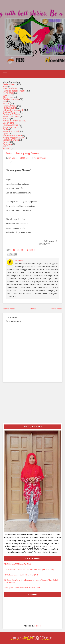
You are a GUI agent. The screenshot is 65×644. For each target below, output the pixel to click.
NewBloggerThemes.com (21, 639)
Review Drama (10, 112)
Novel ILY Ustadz (11, 131)
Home (33, 309)
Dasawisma (8, 123)
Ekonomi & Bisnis (11, 114)
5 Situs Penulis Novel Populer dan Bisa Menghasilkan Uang (29, 569)
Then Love (8, 97)
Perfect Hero (9, 84)
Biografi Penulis (11, 140)
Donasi (6, 142)
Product (7, 148)
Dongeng (7, 144)
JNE (4, 146)
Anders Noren (28, 638)
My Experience (10, 89)
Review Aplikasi (11, 125)
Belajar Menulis (11, 99)
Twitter (31, 250)
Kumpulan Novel (11, 127)
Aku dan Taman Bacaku (14, 121)
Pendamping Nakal (12, 136)
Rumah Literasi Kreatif (14, 91)
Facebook (19, 250)
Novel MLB (8, 93)
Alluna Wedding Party (14, 138)
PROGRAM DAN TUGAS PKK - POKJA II (21, 575)
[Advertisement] (33, 404)
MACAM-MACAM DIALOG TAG (17, 564)
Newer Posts (9, 309)
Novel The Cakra (11, 116)
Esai (5, 101)
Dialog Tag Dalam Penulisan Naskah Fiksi (22, 588)
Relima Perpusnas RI (13, 110)
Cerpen (6, 95)
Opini (5, 133)
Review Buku (9, 108)
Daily (5, 129)
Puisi (5, 86)
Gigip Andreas (48, 639)
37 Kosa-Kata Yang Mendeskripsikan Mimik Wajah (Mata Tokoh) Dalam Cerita (32, 581)
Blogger (38, 626)
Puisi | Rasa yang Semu (22, 153)
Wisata (6, 119)
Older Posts (57, 309)
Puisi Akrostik (10, 106)
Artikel (6, 104)
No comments (40, 158)
